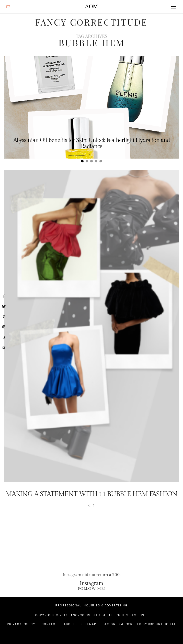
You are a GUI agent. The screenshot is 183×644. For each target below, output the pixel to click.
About (69, 624)
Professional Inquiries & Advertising (92, 605)
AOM (91, 6)
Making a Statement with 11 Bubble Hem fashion (91, 494)
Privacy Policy (21, 624)
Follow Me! (91, 588)
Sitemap (89, 624)
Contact (50, 624)
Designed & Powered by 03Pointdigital (139, 624)
